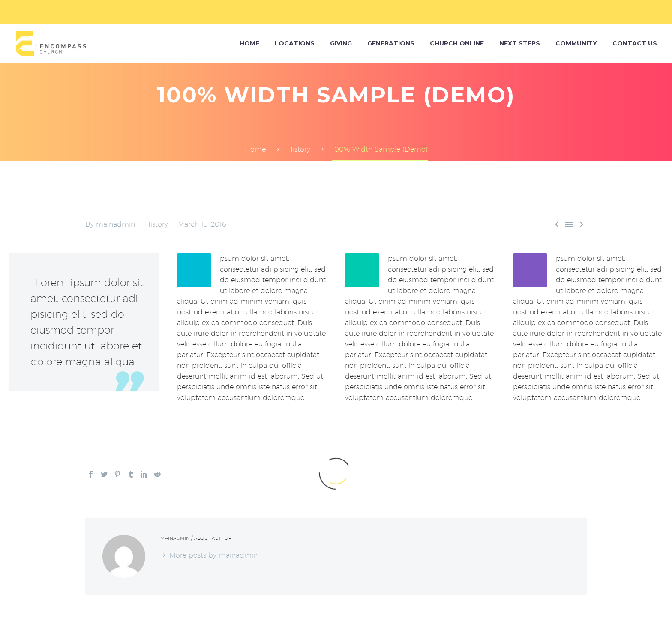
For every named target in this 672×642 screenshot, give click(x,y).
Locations (295, 43)
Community (576, 43)
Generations (391, 43)
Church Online (457, 43)
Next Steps (520, 43)
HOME (249, 43)
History (156, 224)
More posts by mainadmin (213, 555)
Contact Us (635, 43)
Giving (341, 43)
